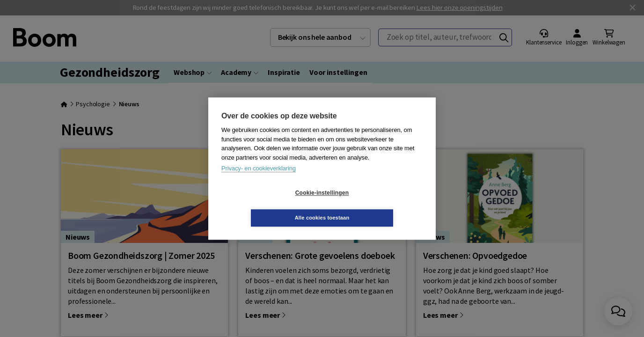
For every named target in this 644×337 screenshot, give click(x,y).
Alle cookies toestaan (378, 205)
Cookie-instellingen (266, 205)
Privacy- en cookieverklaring (259, 181)
